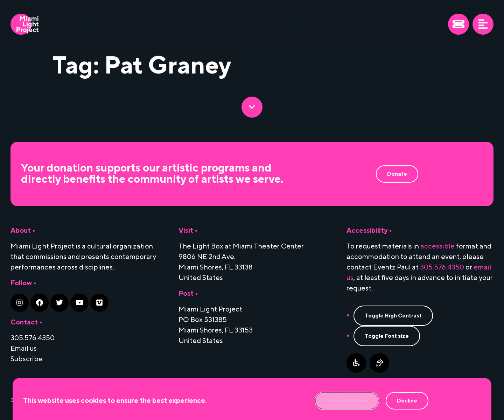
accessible (437, 246)
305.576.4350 (442, 267)
